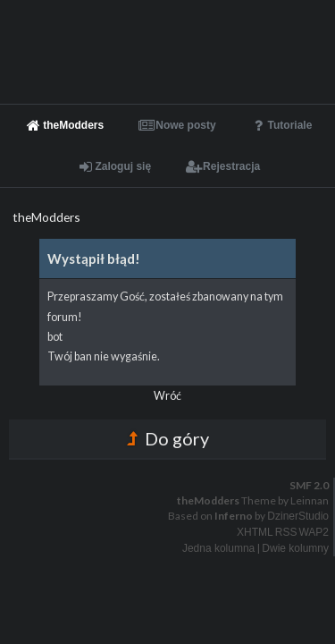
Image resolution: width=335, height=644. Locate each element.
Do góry (168, 438)
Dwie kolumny (295, 548)
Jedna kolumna (218, 548)
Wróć (167, 396)
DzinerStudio (298, 516)
